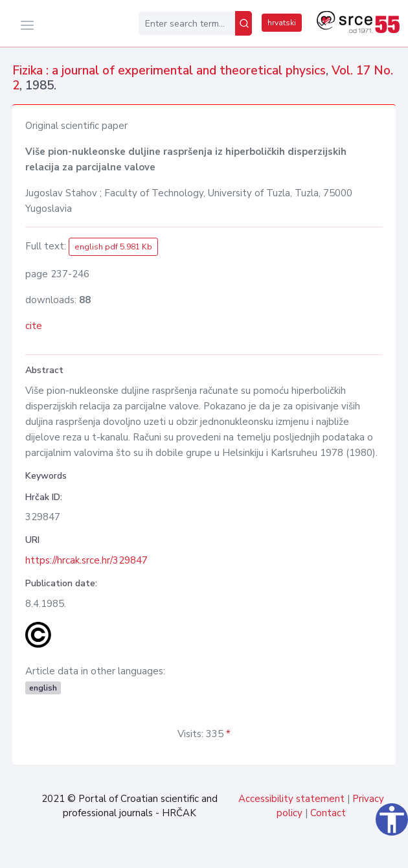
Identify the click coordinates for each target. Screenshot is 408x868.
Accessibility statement (291, 799)
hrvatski (282, 23)
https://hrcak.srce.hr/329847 (86, 560)
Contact (328, 813)
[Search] (244, 23)
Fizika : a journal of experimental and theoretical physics (169, 71)
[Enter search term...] (187, 23)
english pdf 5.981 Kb (113, 247)
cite (34, 326)
